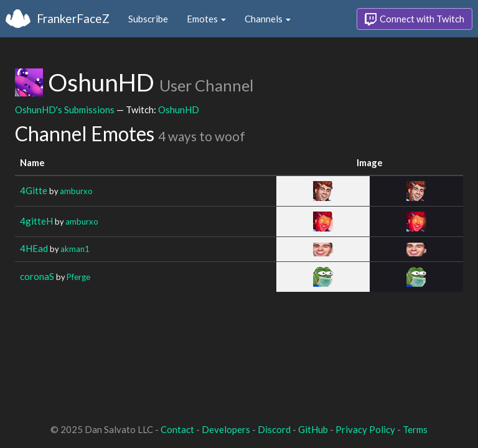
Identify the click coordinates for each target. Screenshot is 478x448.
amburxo (76, 191)
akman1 (75, 249)
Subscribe (148, 19)
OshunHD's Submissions (65, 110)
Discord (274, 429)
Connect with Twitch (415, 19)
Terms (415, 429)
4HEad (34, 248)
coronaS (37, 276)
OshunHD (179, 110)
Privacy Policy (365, 429)
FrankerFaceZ (73, 18)
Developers (226, 429)
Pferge (78, 277)
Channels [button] (268, 19)
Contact (177, 429)
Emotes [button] (206, 19)
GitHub (313, 429)
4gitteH (36, 221)
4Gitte (34, 190)
